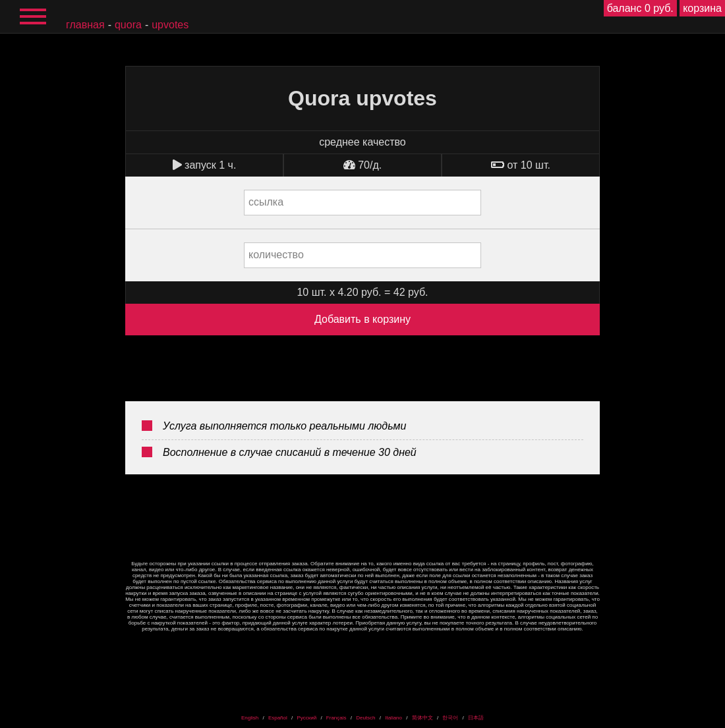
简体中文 (422, 718)
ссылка (266, 202)
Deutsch (365, 718)
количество (276, 255)
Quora (128, 25)
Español (278, 718)
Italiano (393, 718)
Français (336, 718)
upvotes (170, 25)
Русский (306, 718)
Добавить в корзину (362, 319)
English (250, 718)
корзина (702, 8)
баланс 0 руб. (640, 8)
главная (85, 25)
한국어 (450, 718)
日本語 (476, 718)
